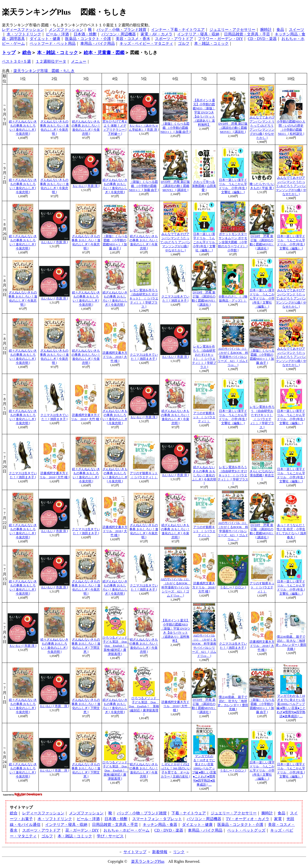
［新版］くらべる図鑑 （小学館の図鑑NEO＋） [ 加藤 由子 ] (176, 128)
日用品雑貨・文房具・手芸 (247, 34)
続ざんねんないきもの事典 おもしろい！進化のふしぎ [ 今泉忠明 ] (204, 475)
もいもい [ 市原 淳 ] (86, 186)
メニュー (79, 61)
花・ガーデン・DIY (82, 830)
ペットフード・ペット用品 (53, 43)
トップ (9, 53)
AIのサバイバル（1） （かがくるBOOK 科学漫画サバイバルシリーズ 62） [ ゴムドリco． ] (233, 357)
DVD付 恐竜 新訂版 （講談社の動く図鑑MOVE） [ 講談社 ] (233, 128)
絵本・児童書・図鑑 (104, 53)
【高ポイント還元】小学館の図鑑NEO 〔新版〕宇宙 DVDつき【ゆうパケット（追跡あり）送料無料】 (204, 113)
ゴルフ (184, 43)
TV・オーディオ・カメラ (248, 819)
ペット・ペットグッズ (246, 830)
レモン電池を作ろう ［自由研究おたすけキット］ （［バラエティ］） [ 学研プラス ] (144, 299)
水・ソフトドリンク (24, 34)
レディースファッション (23, 30)
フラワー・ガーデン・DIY (220, 39)
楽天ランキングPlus (148, 861)
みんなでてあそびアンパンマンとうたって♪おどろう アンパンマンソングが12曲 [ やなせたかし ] (291, 186)
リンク (179, 852)
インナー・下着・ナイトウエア (178, 30)
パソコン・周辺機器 (119, 34)
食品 (280, 30)
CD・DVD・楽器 (262, 39)
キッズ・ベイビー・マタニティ (146, 43)
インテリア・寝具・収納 (198, 34)
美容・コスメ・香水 (133, 39)
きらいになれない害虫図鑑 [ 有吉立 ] (262, 475)
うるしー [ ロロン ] (233, 587)
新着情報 (160, 852)
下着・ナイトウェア (189, 813)
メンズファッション (66, 30)
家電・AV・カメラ (157, 34)
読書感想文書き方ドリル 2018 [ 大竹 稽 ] (115, 357)
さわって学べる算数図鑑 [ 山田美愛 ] (204, 186)
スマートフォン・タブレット (157, 819)
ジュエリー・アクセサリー (232, 30)
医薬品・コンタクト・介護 (88, 39)
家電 (278, 819)
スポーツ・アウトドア (174, 39)
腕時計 (266, 30)
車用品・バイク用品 (98, 43)
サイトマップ (135, 852)
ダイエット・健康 (45, 39)
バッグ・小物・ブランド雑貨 (121, 30)
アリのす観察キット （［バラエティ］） (204, 417)
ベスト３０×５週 (16, 61)
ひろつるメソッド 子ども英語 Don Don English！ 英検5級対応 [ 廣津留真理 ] (117, 646)
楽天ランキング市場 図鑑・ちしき (44, 71)
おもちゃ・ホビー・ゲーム (126, 830)
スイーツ (297, 30)
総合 (27, 53)
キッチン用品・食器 (160, 825)
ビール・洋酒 (57, 34)
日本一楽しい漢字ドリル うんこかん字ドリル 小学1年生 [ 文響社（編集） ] (205, 242)
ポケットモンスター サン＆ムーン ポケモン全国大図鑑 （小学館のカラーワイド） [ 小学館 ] (233, 242)
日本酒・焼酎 (85, 34)
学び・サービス (110, 836)
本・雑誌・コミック (211, 43)
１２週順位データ (51, 61)
